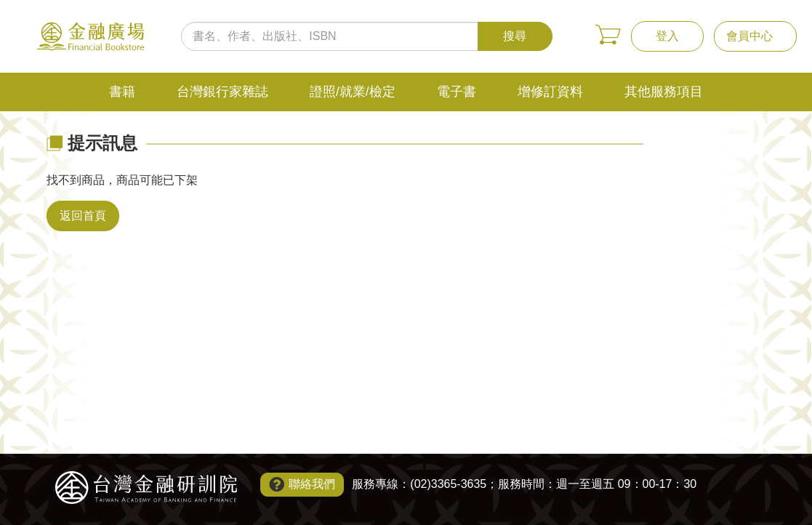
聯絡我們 (312, 484)
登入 (667, 36)
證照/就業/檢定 (353, 92)
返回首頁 (83, 216)
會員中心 (749, 36)
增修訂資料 (550, 92)
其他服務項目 (664, 92)
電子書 (457, 92)
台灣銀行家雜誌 (222, 92)
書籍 (122, 92)
